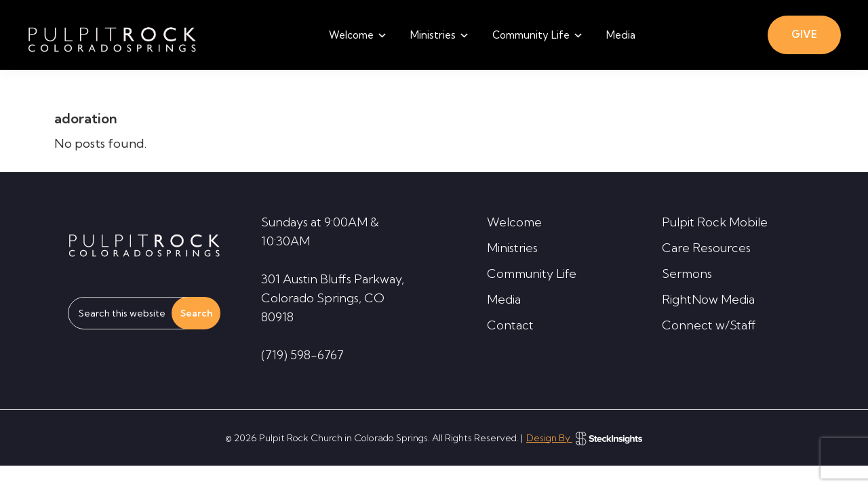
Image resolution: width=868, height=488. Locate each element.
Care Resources (706, 248)
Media (504, 299)
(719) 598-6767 (302, 355)
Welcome (514, 222)
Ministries (512, 248)
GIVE (804, 34)
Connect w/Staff (709, 325)
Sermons (687, 273)
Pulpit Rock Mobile (715, 222)
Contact (510, 325)
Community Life (532, 273)
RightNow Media (708, 299)
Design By (584, 438)
